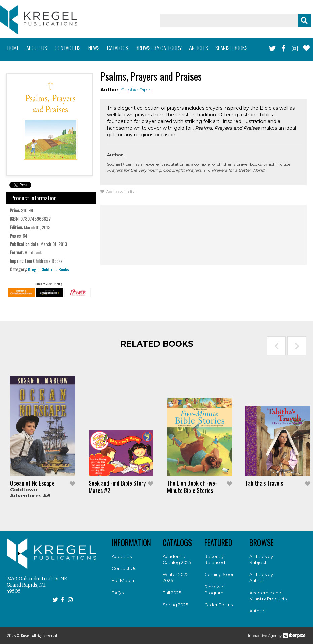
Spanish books (232, 48)
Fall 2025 (172, 593)
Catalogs (118, 48)
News (94, 48)
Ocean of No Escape (32, 483)
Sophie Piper (137, 90)
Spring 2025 (175, 605)
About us (37, 48)
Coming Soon (219, 574)
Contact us (68, 48)
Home (13, 48)
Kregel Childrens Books (48, 269)
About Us (122, 556)
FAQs (118, 593)
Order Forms (218, 605)
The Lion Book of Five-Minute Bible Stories (192, 487)
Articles (199, 48)
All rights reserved (44, 635)
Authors (258, 611)
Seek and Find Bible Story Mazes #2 (117, 487)
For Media (123, 580)
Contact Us (124, 568)
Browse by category (159, 48)
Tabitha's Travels (264, 483)
